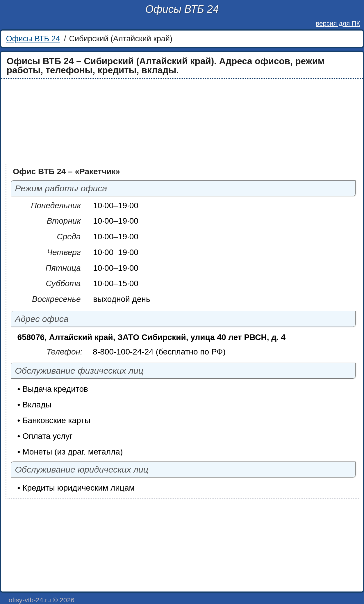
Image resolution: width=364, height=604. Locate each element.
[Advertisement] (178, 122)
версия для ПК (338, 23)
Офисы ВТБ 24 (182, 9)
